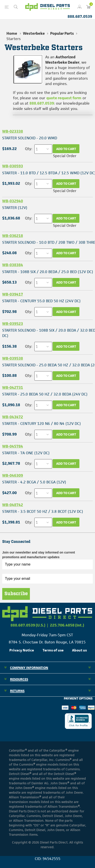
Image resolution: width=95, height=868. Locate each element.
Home (12, 33)
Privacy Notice (22, 650)
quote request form (64, 98)
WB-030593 (13, 166)
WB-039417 (13, 294)
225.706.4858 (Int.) (67, 625)
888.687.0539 (80, 16)
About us (79, 650)
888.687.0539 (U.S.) (28, 625)
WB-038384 (13, 265)
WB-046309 (13, 475)
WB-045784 (13, 446)
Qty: (29, 149)
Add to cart (66, 149)
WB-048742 (13, 505)
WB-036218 (13, 236)
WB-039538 (13, 358)
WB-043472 (13, 417)
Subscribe (16, 594)
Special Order (65, 156)
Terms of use (53, 650)
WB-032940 (13, 201)
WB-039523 (13, 324)
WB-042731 (13, 387)
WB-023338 (13, 131)
